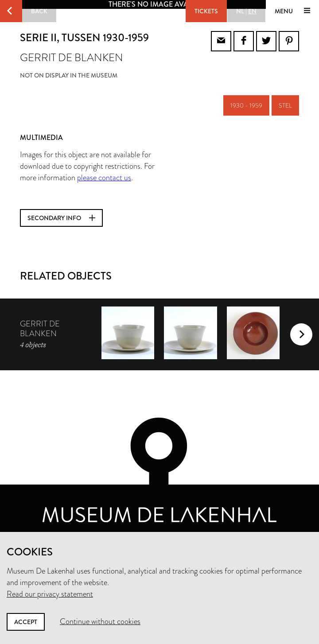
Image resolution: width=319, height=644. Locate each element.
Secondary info (61, 218)
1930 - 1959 (246, 105)
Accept (26, 622)
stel (285, 105)
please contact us (104, 178)
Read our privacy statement (50, 594)
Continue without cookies (100, 621)
